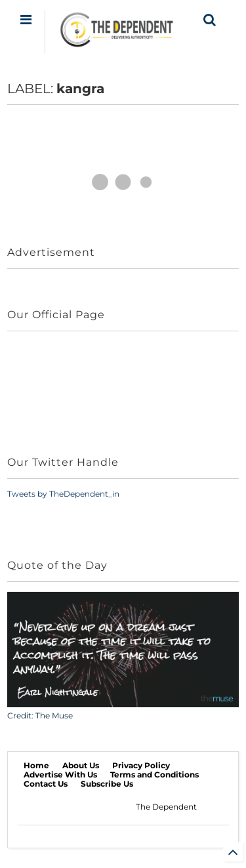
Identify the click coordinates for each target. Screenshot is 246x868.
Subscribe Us (107, 784)
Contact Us (46, 784)
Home (36, 765)
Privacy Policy (141, 765)
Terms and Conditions (154, 775)
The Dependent (166, 807)
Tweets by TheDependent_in (63, 494)
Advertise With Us (60, 775)
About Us (81, 765)
